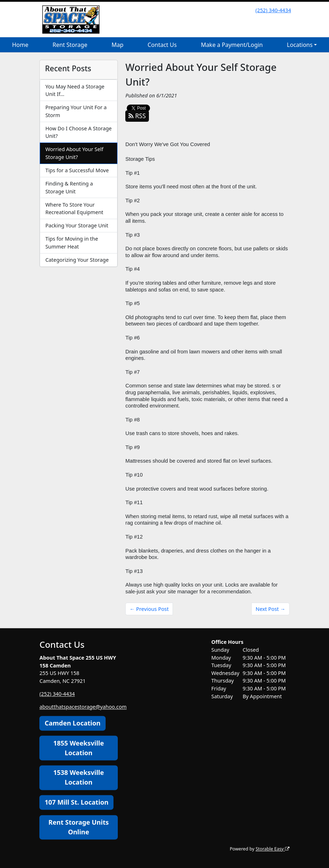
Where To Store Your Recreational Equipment (74, 209)
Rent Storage (70, 45)
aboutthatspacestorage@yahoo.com (83, 707)
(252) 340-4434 (273, 10)
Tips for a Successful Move (77, 170)
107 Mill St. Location (77, 802)
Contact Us (162, 45)
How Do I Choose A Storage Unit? (79, 132)
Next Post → (270, 609)
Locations (300, 45)
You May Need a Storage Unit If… (75, 90)
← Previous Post (149, 609)
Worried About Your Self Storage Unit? (74, 153)
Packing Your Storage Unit (77, 225)
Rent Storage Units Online (79, 827)
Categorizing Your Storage (77, 260)
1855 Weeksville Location (79, 748)
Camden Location (73, 723)
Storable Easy (272, 849)
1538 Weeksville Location (79, 778)
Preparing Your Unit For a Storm (76, 111)
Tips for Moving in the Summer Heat (72, 243)
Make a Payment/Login (232, 45)
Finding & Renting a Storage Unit (69, 187)
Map (117, 45)
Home (20, 45)
